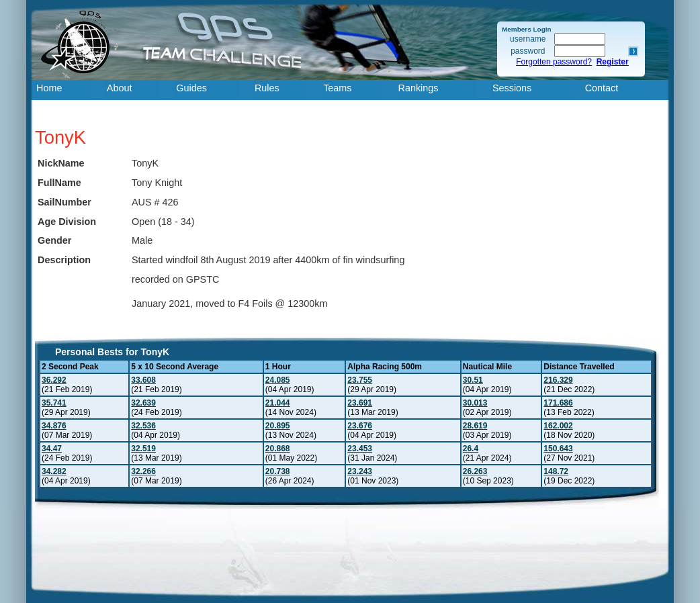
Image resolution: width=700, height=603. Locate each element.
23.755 (360, 380)
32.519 (143, 449)
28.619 (475, 426)
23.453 (360, 449)
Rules (267, 88)
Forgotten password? (554, 62)
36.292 (54, 380)
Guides (191, 88)
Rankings (419, 88)
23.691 (360, 403)
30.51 (473, 380)
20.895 (278, 426)
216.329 (558, 380)
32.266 (143, 471)
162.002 (558, 426)
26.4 (471, 449)
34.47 (52, 449)
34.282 (54, 471)
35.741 (54, 403)
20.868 (278, 449)
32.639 (143, 403)
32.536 (143, 426)
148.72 (556, 471)
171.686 (558, 403)
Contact (602, 88)
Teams (337, 88)
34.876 (54, 426)
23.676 (360, 426)
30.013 (475, 403)
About (120, 88)
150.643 (558, 449)
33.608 (143, 380)
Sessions (512, 88)
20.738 (278, 471)
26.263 (475, 471)
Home (49, 88)
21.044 (278, 403)
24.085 (278, 380)
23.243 (360, 471)
